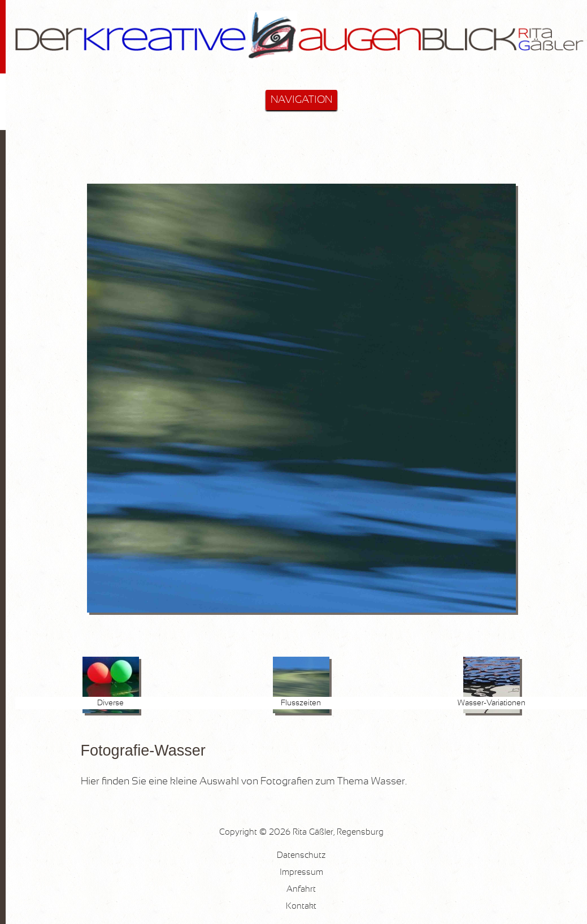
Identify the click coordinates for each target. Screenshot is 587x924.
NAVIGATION (301, 100)
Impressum (301, 872)
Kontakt (301, 906)
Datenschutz (301, 855)
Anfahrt (301, 889)
